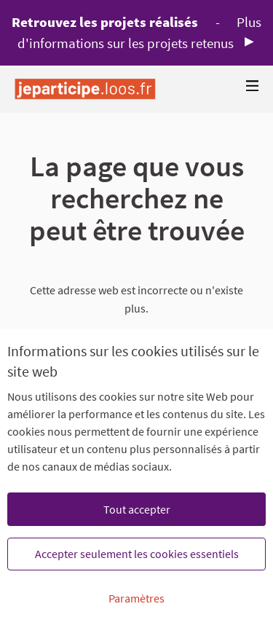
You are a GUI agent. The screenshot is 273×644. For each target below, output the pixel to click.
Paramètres (136, 598)
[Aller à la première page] (85, 89)
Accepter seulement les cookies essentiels (137, 554)
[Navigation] (253, 86)
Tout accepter (137, 509)
